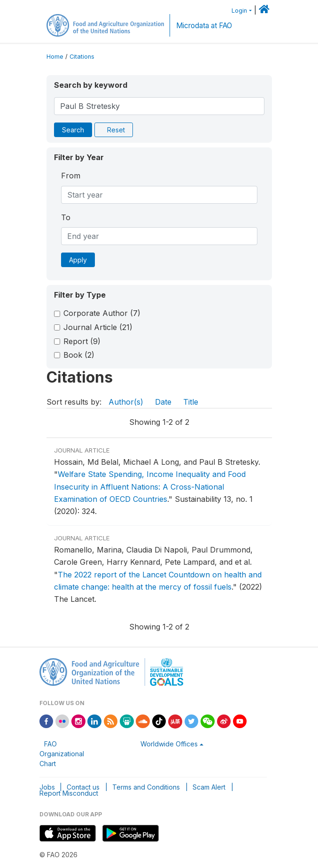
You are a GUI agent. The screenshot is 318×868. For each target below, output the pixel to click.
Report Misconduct (69, 793)
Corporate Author (102, 313)
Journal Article (98, 327)
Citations (82, 57)
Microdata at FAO (204, 26)
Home (55, 57)
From (71, 176)
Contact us (83, 787)
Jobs (47, 787)
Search (73, 130)
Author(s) (126, 402)
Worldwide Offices (169, 744)
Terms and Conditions (146, 787)
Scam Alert (209, 787)
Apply (78, 260)
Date (163, 402)
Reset (116, 130)
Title (191, 402)
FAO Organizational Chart (62, 754)
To (66, 217)
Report (82, 341)
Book (79, 355)
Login (239, 11)
